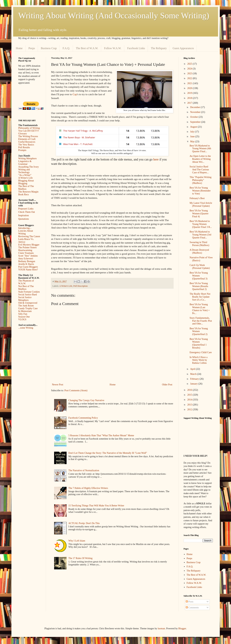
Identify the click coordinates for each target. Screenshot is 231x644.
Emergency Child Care (201, 352)
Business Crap (49, 48)
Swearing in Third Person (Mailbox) (199, 244)
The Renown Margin (28, 192)
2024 (190, 69)
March (194, 374)
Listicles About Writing (26, 232)
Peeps (32, 48)
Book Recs (24, 194)
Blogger (182, 629)
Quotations (24, 219)
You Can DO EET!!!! (29, 131)
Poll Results (24, 147)
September (196, 122)
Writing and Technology (24, 171)
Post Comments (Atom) (76, 390)
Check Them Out (27, 212)
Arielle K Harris (26, 264)
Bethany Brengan (27, 261)
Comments (192, 608)
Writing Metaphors (27, 158)
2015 (190, 395)
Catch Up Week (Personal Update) (200, 267)
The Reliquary (159, 48)
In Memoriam (25, 311)
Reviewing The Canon (29, 236)
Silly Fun (23, 314)
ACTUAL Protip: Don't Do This (84, 523)
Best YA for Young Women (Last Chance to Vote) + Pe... (200, 309)
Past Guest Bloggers (28, 267)
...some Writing (26, 328)
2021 (190, 83)
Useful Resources (27, 142)
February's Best (197, 198)
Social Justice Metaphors (25, 299)
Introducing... (25, 228)
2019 (190, 93)
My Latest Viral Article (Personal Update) (201, 204)
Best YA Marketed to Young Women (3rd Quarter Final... (200, 235)
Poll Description (80, 286)
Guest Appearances (183, 48)
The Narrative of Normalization (84, 470)
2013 (190, 405)
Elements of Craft (27, 139)
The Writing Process (28, 136)
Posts (190, 602)
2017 (190, 103)
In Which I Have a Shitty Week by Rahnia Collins (198, 360)
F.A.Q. (66, 48)
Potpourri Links (26, 209)
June (193, 137)
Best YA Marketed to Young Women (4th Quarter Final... (200, 149)
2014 (190, 400)
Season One (24, 317)
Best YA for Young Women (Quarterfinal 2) (199, 331)
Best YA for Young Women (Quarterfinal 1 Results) (199, 343)
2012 (190, 410)
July (193, 132)
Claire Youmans (26, 253)
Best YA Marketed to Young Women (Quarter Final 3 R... (201, 224)
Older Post (167, 385)
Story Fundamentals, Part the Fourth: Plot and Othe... (201, 321)
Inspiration (24, 215)
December (195, 107)
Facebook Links (136, 48)
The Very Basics (26, 145)
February (195, 379)
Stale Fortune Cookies (29, 292)
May (193, 142)
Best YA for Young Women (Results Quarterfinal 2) (199, 286)
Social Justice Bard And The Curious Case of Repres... (199, 170)
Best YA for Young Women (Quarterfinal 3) (199, 276)
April (193, 369)
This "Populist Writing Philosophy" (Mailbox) (200, 180)
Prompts (22, 150)
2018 (190, 98)
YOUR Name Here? (28, 270)
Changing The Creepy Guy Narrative (86, 400)
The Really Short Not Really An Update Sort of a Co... (200, 297)
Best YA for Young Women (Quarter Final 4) (199, 214)
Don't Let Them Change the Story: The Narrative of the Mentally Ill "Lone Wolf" (108, 453)
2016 (190, 390)
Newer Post (58, 385)
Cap (75, 94)
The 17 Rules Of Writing (80, 558)
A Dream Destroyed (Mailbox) (199, 251)
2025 (190, 64)
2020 (190, 88)
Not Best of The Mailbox (26, 288)
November (196, 112)
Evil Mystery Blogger (29, 245)
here (156, 159)
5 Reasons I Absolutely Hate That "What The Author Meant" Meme (101, 435)
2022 (190, 78)
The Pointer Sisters (28, 247)
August (194, 127)
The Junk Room (26, 306)
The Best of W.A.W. (87, 48)
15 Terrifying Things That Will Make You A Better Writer (96, 506)
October (194, 117)
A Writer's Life (66, 286)
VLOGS (22, 319)
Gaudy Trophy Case (28, 308)
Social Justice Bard (28, 295)
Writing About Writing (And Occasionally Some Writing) (114, 15)
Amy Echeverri (26, 259)
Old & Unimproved (28, 303)
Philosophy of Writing (29, 128)
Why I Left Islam (77, 541)
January (194, 384)
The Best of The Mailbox (26, 188)
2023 (190, 73)
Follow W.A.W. (113, 48)
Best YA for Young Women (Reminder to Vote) (200, 191)
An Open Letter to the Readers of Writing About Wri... (200, 159)
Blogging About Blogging (26, 182)
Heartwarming (25, 250)
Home (19, 48)
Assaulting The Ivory (29, 167)
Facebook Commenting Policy (83, 418)
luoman (161, 629)
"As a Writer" (25, 175)
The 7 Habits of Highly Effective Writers (88, 488)
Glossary (23, 134)
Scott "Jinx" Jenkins (28, 256)
